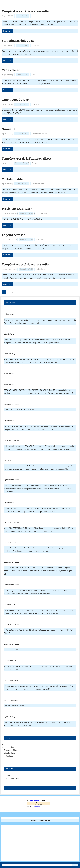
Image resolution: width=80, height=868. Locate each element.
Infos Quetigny (42, 213)
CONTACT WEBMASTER (40, 820)
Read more (7, 31)
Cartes (35, 75)
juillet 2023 (11, 775)
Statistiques (37, 45)
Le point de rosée (13, 235)
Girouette (9, 129)
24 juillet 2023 (7, 134)
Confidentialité (12, 179)
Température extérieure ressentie (25, 11)
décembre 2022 (13, 778)
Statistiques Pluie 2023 (18, 41)
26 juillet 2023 (7, 16)
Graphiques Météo (39, 104)
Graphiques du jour (15, 100)
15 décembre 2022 (9, 213)
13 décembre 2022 (9, 240)
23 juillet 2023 (7, 184)
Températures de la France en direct (27, 159)
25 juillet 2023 (7, 104)
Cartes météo (11, 70)
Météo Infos (37, 16)
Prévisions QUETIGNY (17, 209)
